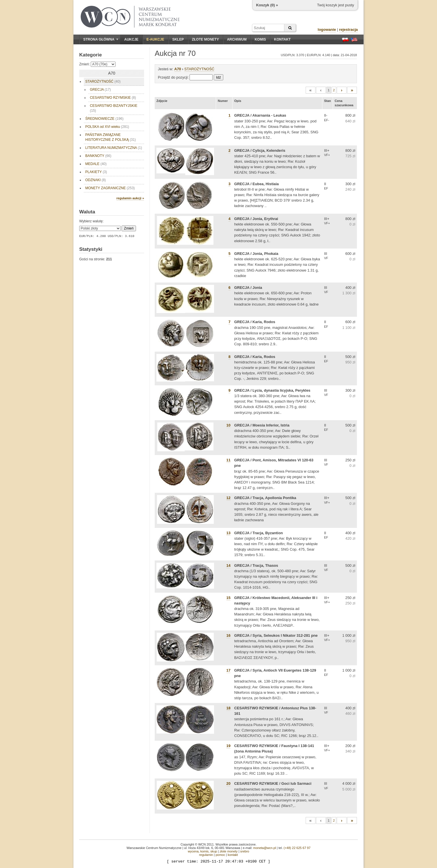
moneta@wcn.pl (265, 848)
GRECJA (100, 90)
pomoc (220, 855)
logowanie (327, 30)
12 (228, 498)
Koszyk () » (267, 5)
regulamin (206, 855)
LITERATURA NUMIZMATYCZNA (114, 148)
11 (228, 460)
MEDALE (96, 164)
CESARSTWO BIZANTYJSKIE (114, 108)
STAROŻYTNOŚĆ (103, 82)
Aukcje (131, 39)
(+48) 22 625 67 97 (297, 848)
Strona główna (101, 39)
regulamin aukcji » (130, 198)
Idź (218, 77)
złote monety (228, 851)
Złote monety (205, 39)
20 (228, 783)
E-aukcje (155, 39)
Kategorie (90, 55)
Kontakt (282, 39)
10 (228, 425)
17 (228, 670)
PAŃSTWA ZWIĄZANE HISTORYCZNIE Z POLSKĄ (111, 137)
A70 (178, 69)
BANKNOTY (98, 156)
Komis (260, 39)
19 (228, 746)
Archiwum (237, 39)
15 (228, 598)
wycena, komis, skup (202, 851)
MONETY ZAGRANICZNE (110, 188)
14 (228, 565)
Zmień (129, 228)
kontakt (233, 855)
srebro (245, 851)
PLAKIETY (96, 172)
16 (228, 635)
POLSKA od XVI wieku (107, 127)
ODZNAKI (95, 180)
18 (228, 708)
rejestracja (348, 30)
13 (228, 533)
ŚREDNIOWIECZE (104, 119)
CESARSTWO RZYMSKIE (113, 98)
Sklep (178, 39)
